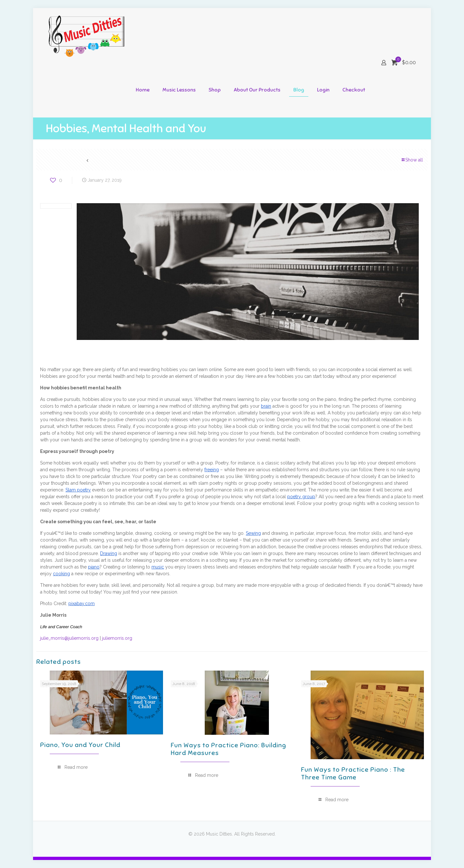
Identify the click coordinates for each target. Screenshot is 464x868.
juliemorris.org (117, 638)
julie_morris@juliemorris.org (69, 638)
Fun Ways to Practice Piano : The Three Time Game (353, 773)
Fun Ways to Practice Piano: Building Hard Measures (228, 749)
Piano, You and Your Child (80, 745)
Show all (412, 160)
